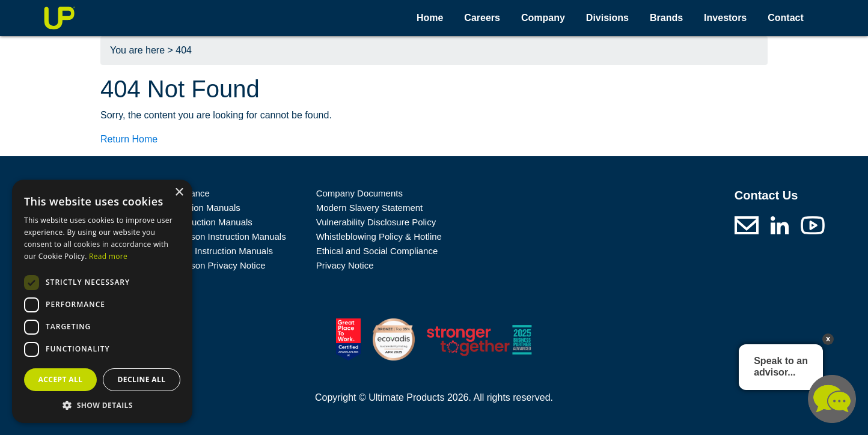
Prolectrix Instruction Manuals (193, 222)
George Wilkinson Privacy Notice (200, 265)
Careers (482, 18)
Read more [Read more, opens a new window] (108, 256)
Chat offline (832, 399)
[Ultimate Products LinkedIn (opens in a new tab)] (780, 224)
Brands (666, 18)
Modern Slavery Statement (370, 208)
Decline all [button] (142, 379)
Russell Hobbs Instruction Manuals (203, 251)
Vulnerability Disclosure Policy (376, 222)
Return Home (129, 139)
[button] (102, 405)
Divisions (607, 18)
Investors (725, 18)
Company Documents (359, 193)
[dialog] (102, 301)
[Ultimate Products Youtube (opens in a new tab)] (813, 224)
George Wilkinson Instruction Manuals (210, 236)
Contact (786, 18)
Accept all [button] (61, 379)
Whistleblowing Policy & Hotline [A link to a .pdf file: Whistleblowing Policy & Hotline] (379, 236)
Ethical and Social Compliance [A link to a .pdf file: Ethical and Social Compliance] (377, 251)
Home (430, 18)
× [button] (179, 193)
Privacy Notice (345, 265)
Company (543, 18)
